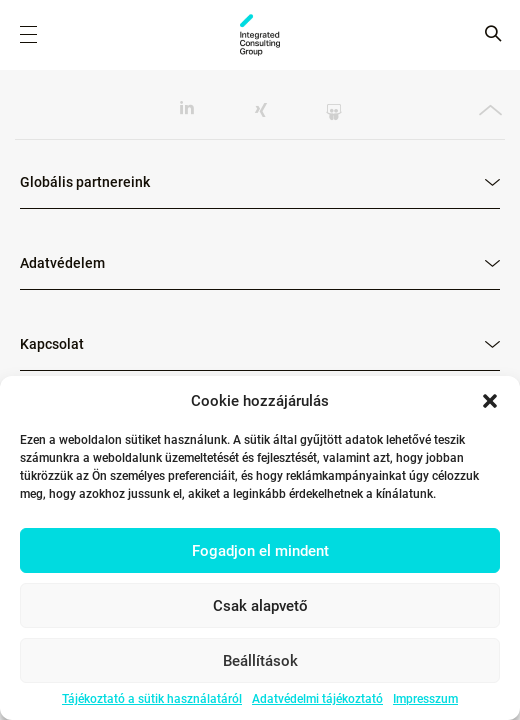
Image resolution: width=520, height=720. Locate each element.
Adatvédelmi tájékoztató (317, 699)
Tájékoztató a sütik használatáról (152, 699)
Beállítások (260, 661)
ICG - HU (260, 35)
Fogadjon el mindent (260, 551)
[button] (490, 401)
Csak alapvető (260, 606)
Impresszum (425, 699)
